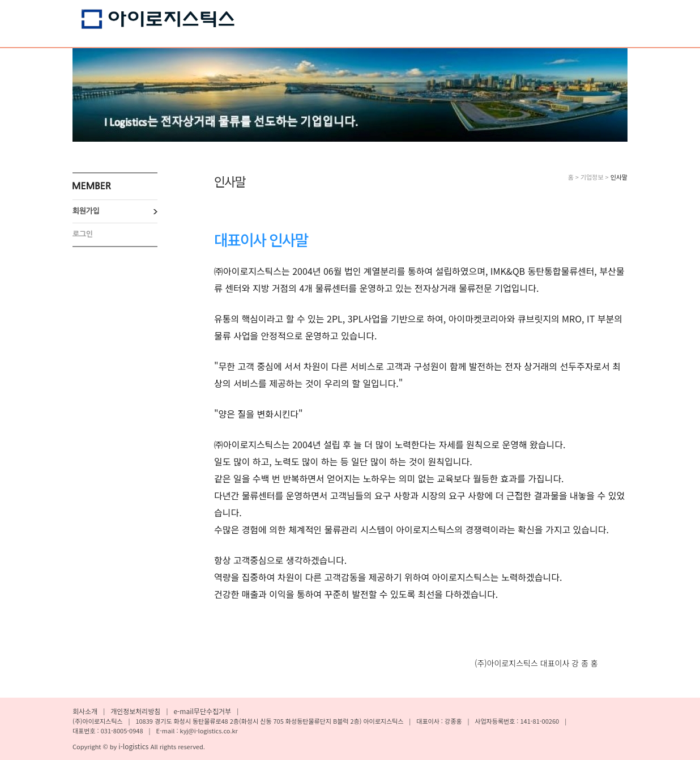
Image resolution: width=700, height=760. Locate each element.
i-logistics (134, 746)
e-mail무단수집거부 (202, 711)
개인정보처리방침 (135, 711)
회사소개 (85, 711)
